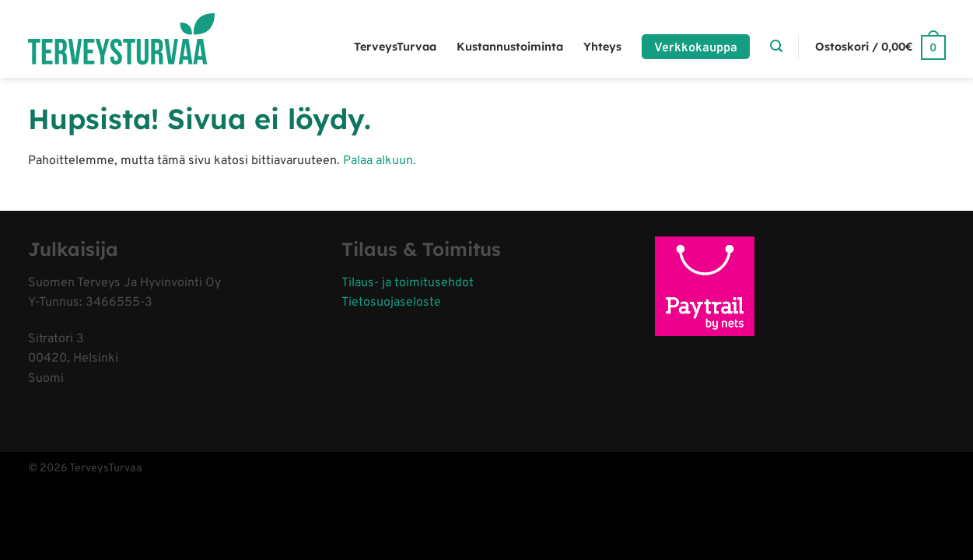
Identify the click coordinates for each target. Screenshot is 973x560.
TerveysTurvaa (395, 47)
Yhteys (602, 47)
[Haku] (776, 46)
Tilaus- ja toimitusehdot (408, 283)
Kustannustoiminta (510, 47)
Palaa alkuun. (380, 161)
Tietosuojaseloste (391, 303)
